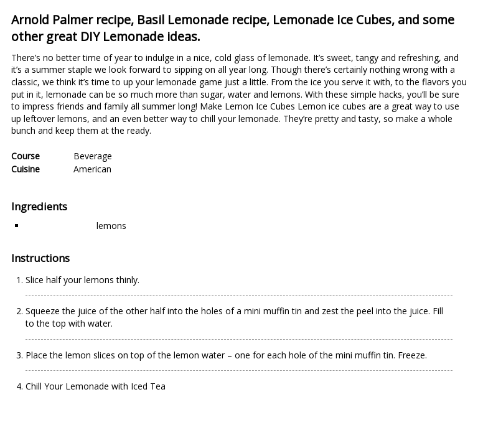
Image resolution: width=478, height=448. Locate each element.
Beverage (93, 156)
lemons (111, 226)
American (92, 169)
